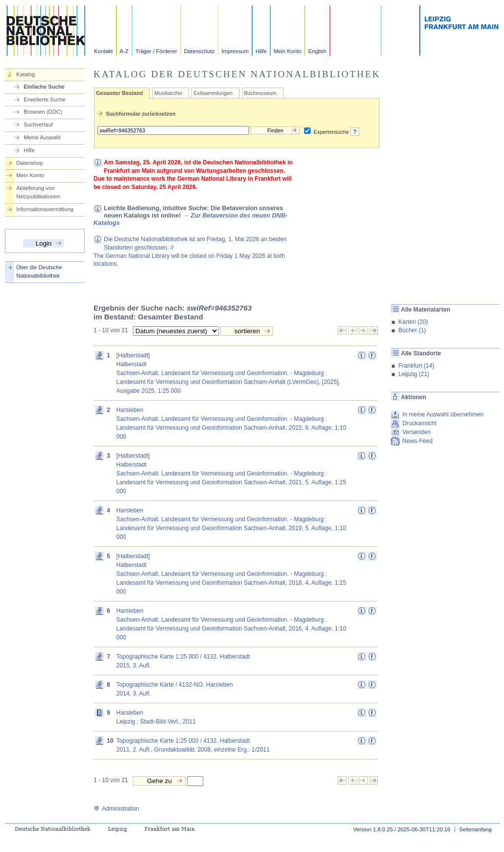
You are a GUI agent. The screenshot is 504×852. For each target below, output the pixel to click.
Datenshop (30, 163)
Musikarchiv (168, 93)
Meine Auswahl (42, 137)
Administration (116, 809)
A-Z (124, 51)
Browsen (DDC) (43, 112)
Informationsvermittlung (45, 209)
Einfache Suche (44, 87)
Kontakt (103, 51)
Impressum (235, 51)
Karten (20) (413, 322)
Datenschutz (199, 51)
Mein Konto (288, 51)
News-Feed (417, 441)
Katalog (26, 74)
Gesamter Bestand (119, 93)
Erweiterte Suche (45, 99)
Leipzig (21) (414, 374)
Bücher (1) (412, 330)
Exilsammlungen (213, 93)
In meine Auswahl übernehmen (443, 414)
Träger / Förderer (156, 51)
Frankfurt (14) (416, 366)
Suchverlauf (38, 125)
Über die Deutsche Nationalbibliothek (39, 271)
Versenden (416, 432)
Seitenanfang (475, 829)
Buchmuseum (260, 93)
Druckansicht (419, 423)
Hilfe (261, 51)
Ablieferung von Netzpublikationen (38, 192)
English (317, 51)
